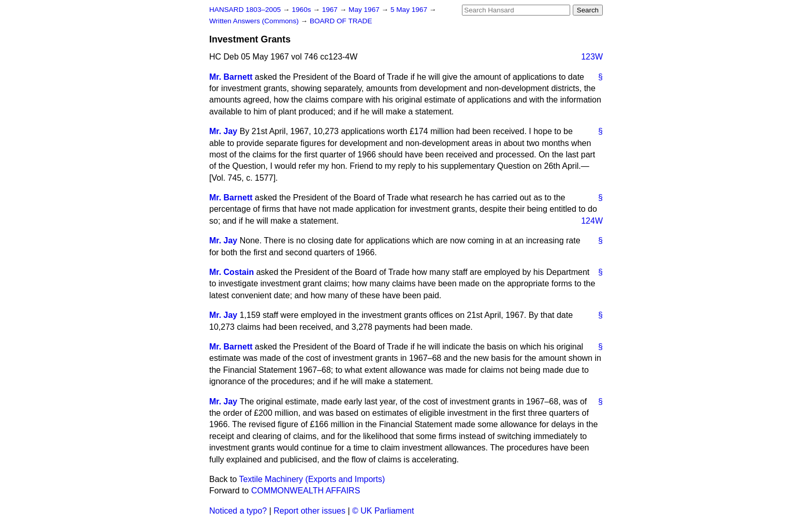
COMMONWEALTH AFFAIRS (306, 491)
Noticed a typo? (238, 511)
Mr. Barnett (231, 77)
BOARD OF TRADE (341, 21)
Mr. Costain (231, 272)
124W (592, 221)
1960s (302, 10)
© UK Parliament (383, 511)
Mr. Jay (223, 131)
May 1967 (365, 10)
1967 (331, 10)
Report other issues (309, 511)
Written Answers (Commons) (255, 21)
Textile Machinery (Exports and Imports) (312, 479)
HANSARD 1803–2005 (245, 10)
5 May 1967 (410, 10)
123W (592, 57)
